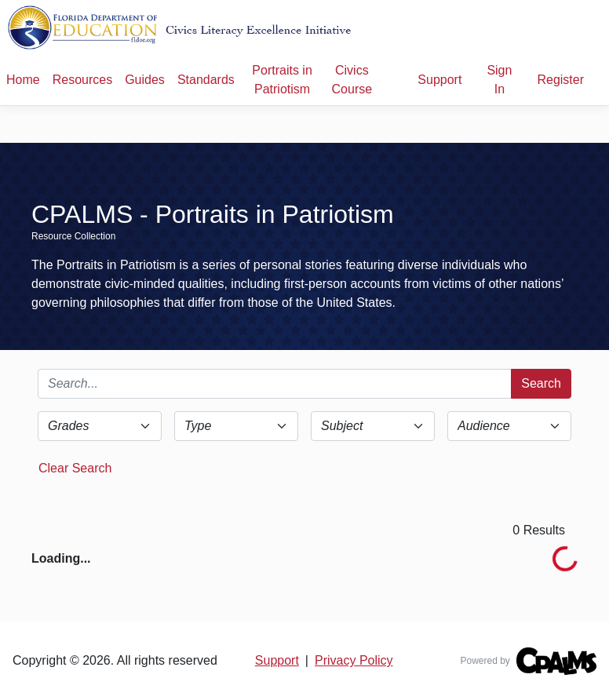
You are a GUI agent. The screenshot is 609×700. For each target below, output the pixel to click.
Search (541, 383)
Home (23, 80)
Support (439, 80)
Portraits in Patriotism (282, 80)
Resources (82, 80)
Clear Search (75, 468)
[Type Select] (236, 426)
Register (560, 80)
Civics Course (352, 80)
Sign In (499, 80)
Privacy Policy (354, 660)
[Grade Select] (100, 426)
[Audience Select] (509, 426)
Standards (206, 80)
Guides (145, 80)
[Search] (275, 384)
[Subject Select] (373, 426)
